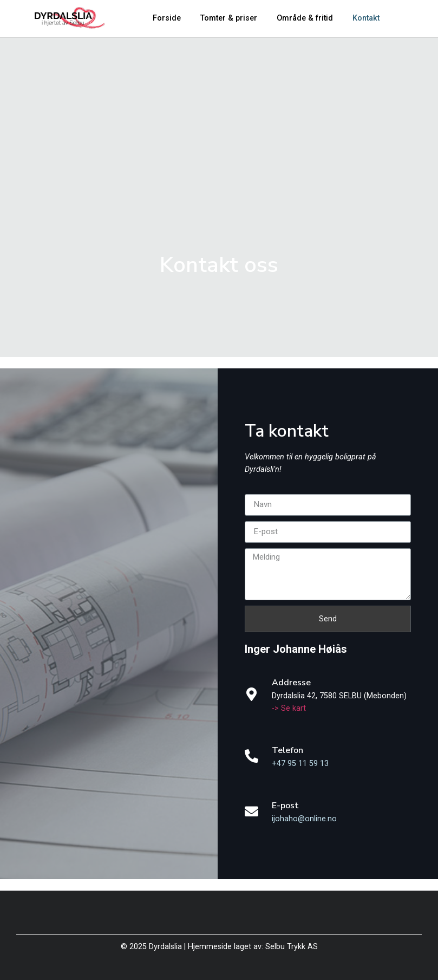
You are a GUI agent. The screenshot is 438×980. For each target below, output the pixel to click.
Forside (167, 18)
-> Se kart (289, 708)
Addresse (291, 683)
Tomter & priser (229, 18)
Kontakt (366, 18)
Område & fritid (305, 18)
